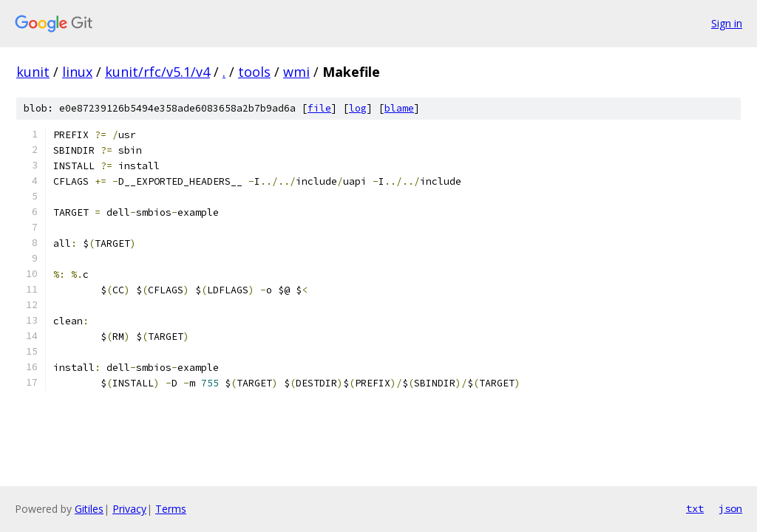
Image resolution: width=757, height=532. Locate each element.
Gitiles (89, 509)
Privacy (129, 509)
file (319, 108)
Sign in (727, 23)
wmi (296, 72)
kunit (33, 72)
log (358, 108)
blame (399, 108)
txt (695, 508)
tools (254, 72)
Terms (171, 509)
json (730, 508)
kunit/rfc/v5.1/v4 (157, 72)
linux (77, 72)
